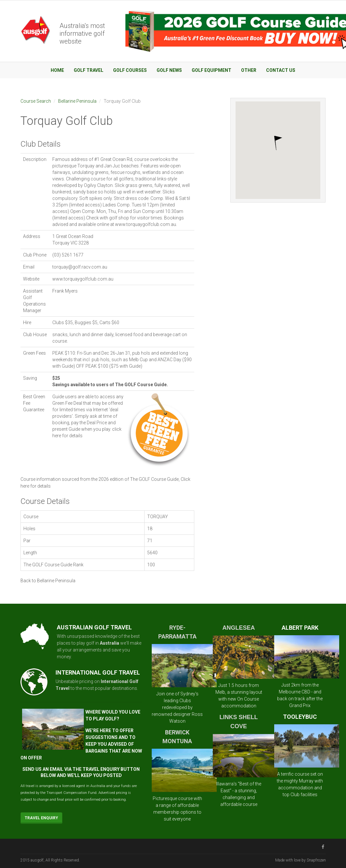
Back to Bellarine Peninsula (48, 581)
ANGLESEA (239, 628)
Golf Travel (89, 70)
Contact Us (281, 70)
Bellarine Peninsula (77, 101)
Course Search (36, 101)
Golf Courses (130, 70)
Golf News (169, 70)
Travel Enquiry (41, 818)
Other (249, 70)
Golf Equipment (211, 70)
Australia (109, 643)
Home (57, 70)
